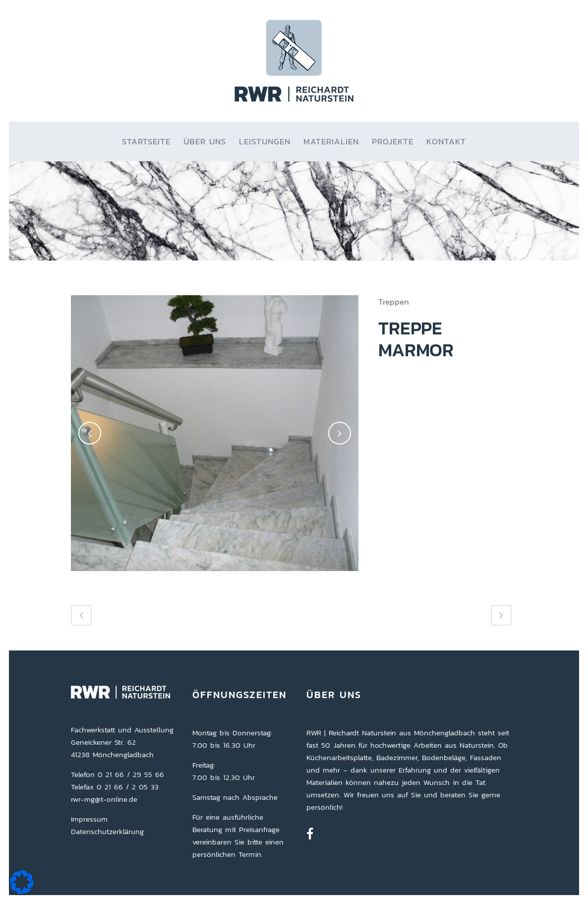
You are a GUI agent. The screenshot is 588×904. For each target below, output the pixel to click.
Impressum (89, 819)
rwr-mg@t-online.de (104, 799)
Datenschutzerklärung (107, 831)
